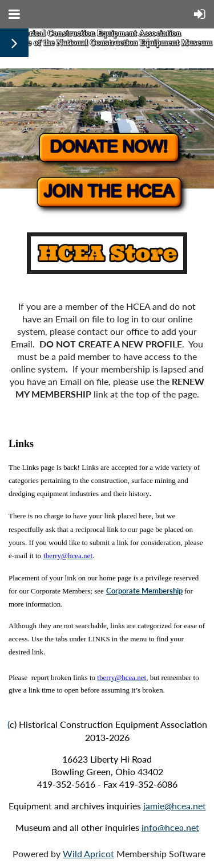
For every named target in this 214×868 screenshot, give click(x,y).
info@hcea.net (170, 827)
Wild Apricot (88, 853)
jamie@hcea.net (175, 806)
